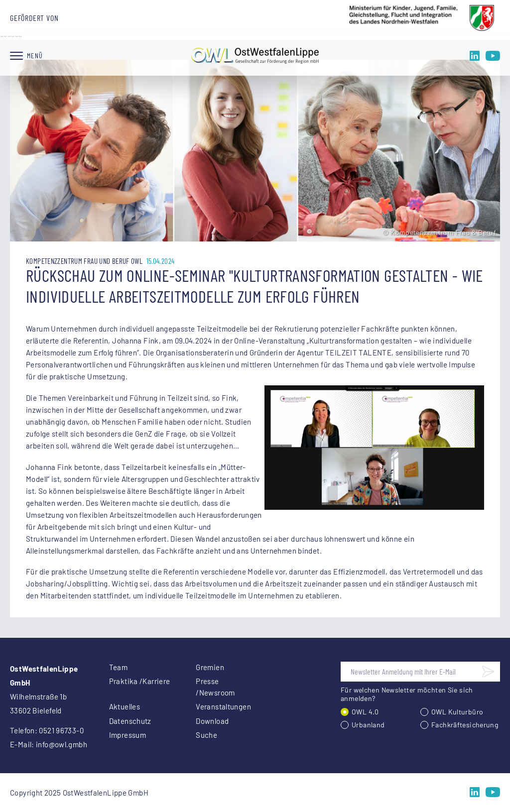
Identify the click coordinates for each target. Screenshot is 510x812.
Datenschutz (130, 721)
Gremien (210, 667)
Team (119, 667)
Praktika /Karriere (140, 681)
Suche (206, 735)
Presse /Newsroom (215, 687)
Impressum (127, 735)
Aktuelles (125, 706)
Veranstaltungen (223, 706)
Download (212, 721)
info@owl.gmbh (62, 744)
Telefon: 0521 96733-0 (47, 730)
